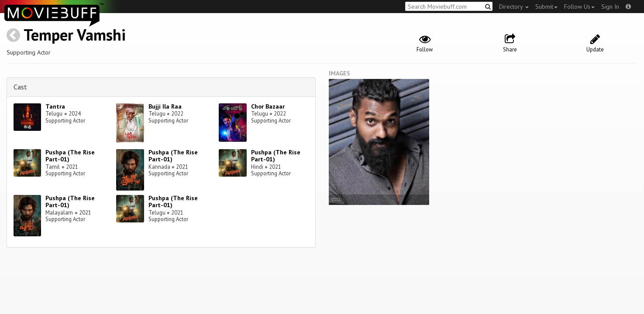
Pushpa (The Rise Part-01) (70, 156)
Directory (514, 7)
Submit (546, 7)
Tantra (55, 106)
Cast (20, 87)
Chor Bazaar (268, 106)
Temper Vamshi (75, 35)
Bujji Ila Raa (165, 106)
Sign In (610, 7)
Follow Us (579, 7)
